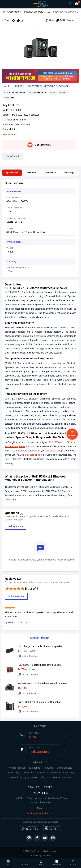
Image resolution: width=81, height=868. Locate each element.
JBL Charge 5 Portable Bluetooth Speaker (40, 646)
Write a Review (16, 596)
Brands (68, 777)
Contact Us (55, 777)
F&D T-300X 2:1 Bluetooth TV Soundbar (39, 702)
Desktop (50, 451)
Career (34, 777)
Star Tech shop (32, 455)
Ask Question (16, 526)
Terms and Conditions (35, 773)
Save (50, 20)
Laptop (59, 451)
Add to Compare (66, 20)
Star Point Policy (18, 777)
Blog (43, 777)
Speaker (48, 292)
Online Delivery (65, 768)
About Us (48, 768)
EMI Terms (35, 768)
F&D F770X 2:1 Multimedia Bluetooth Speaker (43, 683)
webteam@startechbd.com (40, 813)
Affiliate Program (17, 768)
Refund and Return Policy (62, 773)
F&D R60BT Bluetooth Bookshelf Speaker (40, 665)
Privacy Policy (13, 773)
